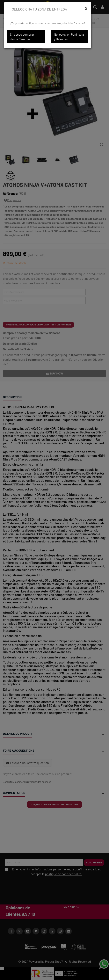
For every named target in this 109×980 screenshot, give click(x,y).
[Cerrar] (86, 8)
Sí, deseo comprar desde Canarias (22, 37)
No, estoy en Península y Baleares (69, 37)
